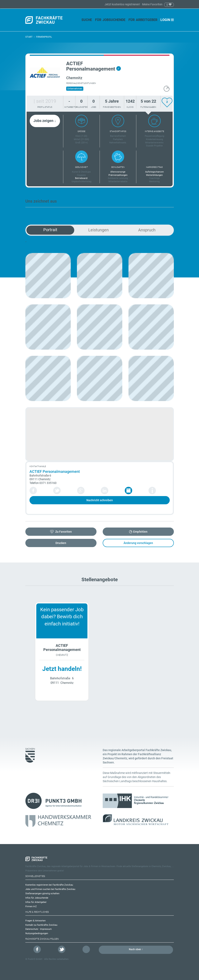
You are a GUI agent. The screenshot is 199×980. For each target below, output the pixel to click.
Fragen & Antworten (35, 921)
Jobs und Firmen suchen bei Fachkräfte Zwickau (50, 889)
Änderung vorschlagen (138, 543)
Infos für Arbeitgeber (36, 902)
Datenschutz (32, 929)
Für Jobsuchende (110, 20)
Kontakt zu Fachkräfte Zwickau (41, 925)
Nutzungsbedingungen (37, 933)
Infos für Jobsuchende (37, 898)
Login (167, 20)
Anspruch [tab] (147, 230)
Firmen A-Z (31, 906)
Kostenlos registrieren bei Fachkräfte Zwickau (49, 885)
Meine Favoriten (152, 4)
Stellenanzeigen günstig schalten (42, 894)
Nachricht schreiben (100, 500)
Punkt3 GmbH (35, 959)
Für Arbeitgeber (143, 20)
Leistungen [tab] (98, 230)
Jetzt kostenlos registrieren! (123, 4)
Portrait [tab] (50, 230)
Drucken (61, 543)
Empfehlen (140, 532)
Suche (87, 20)
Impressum (46, 929)
